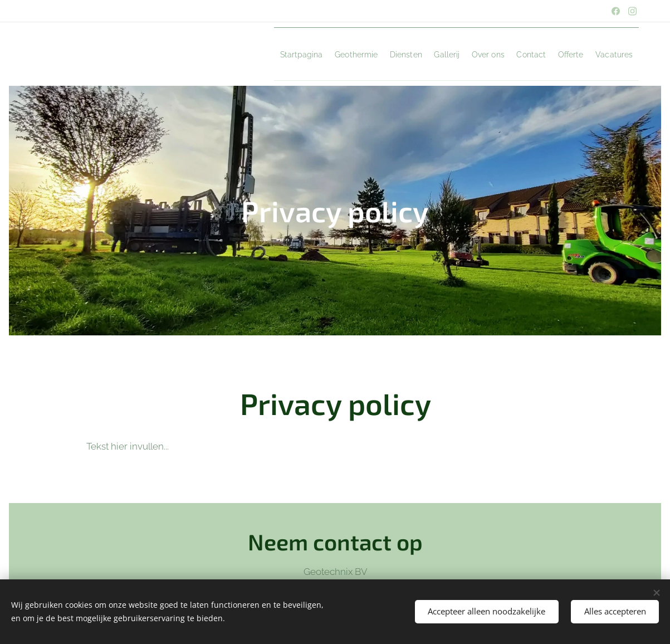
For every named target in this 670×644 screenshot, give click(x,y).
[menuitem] (214, 54)
